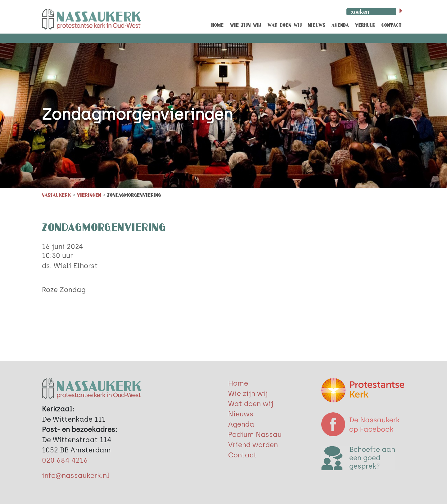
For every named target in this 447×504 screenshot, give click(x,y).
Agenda (241, 424)
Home (238, 383)
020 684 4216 (65, 460)
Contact (242, 455)
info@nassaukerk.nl (76, 476)
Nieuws (241, 414)
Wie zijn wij (248, 394)
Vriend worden (253, 445)
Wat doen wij (251, 404)
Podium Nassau (255, 435)
